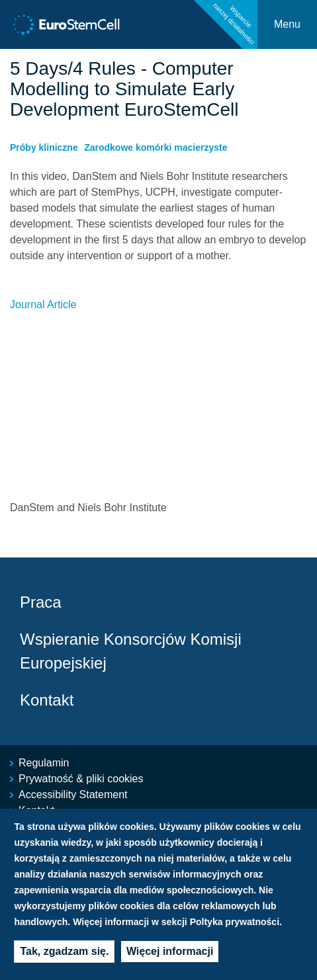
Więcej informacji (170, 951)
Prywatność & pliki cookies (81, 779)
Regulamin (44, 763)
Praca (41, 602)
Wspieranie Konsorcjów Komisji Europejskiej (131, 651)
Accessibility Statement (73, 795)
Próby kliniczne (44, 147)
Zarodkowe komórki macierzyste (156, 147)
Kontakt (47, 700)
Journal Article (43, 305)
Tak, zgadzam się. (64, 951)
